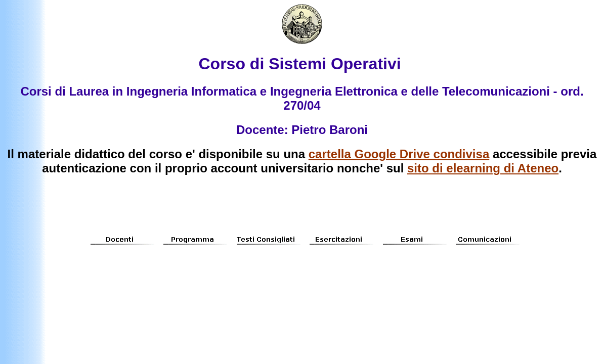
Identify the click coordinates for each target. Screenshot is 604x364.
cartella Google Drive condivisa (399, 154)
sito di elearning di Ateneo (483, 168)
